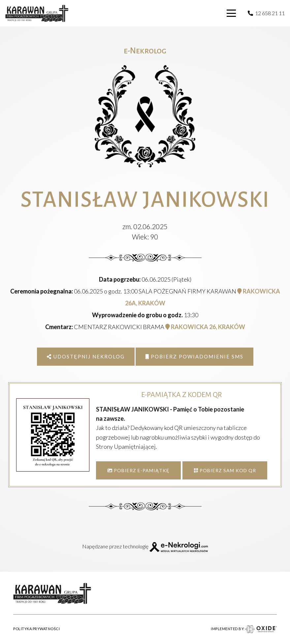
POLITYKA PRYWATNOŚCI (36, 629)
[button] (232, 13)
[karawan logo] (37, 13)
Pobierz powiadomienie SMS (194, 356)
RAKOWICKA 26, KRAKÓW (205, 327)
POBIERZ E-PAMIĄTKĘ (138, 470)
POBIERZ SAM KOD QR (225, 470)
